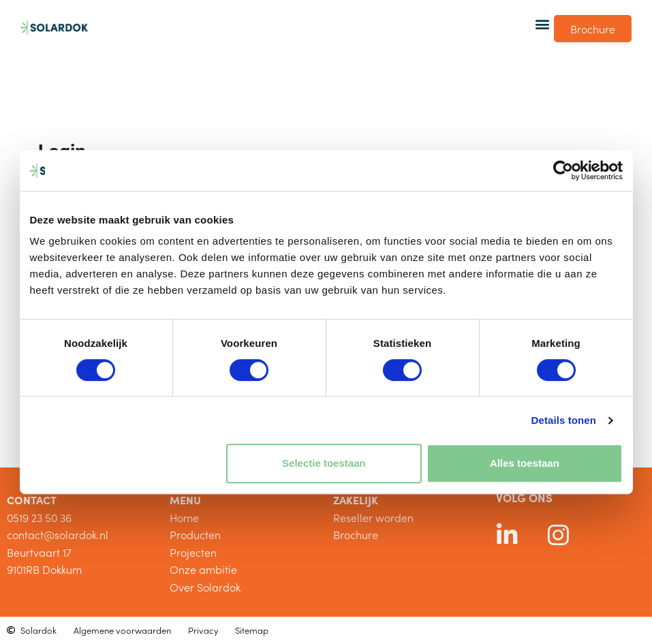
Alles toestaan (525, 463)
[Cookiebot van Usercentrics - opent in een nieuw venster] (563, 170)
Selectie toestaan (324, 463)
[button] (543, 24)
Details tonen (564, 420)
